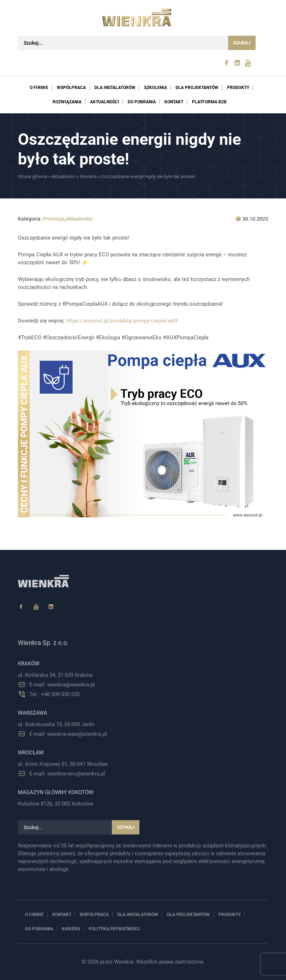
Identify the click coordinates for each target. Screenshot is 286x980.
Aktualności (105, 102)
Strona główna (33, 176)
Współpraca (71, 88)
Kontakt (174, 102)
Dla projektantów (197, 88)
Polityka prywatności (114, 929)
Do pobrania (142, 102)
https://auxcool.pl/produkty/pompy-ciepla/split (122, 321)
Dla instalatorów (115, 88)
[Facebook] (21, 607)
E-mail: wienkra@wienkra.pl (62, 685)
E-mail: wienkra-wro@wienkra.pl (67, 774)
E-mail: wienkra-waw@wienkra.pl (68, 734)
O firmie (39, 88)
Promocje (54, 219)
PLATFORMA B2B (209, 102)
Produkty (238, 88)
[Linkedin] (51, 607)
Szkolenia (156, 88)
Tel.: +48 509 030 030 (55, 694)
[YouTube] (36, 607)
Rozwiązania (67, 102)
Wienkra (88, 176)
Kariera (71, 929)
